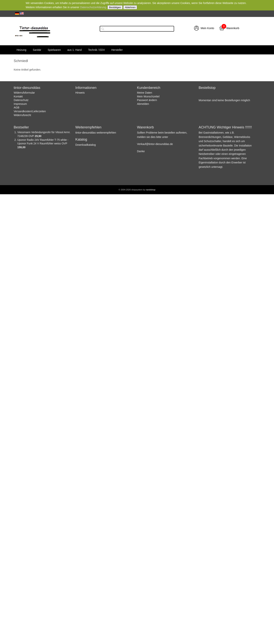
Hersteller (117, 50)
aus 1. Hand (75, 50)
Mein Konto (207, 28)
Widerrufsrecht (22, 115)
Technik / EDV (96, 50)
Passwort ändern (147, 100)
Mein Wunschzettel (148, 96)
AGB (17, 107)
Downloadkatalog (86, 145)
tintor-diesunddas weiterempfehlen (96, 133)
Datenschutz (21, 100)
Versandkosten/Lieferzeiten (30, 111)
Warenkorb (233, 28)
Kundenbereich (149, 88)
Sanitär (37, 50)
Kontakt (18, 96)
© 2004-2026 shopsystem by (137, 190)
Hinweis (80, 93)
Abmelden (143, 104)
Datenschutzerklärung (93, 7)
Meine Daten (145, 93)
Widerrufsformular (24, 93)
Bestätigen (115, 7)
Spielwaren (54, 50)
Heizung (21, 50)
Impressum (20, 104)
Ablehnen (130, 7)
